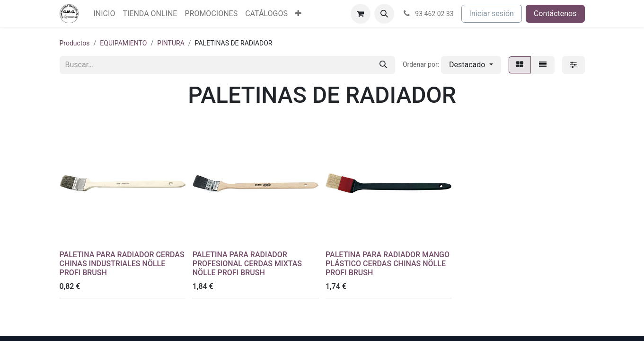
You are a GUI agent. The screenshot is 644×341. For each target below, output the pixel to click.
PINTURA (171, 43)
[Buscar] (383, 65)
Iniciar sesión (492, 13)
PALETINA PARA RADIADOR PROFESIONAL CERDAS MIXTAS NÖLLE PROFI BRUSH (247, 264)
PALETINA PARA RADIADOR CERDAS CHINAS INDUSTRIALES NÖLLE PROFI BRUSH (122, 264)
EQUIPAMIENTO (123, 43)
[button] (384, 14)
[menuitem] (105, 14)
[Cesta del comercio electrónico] (361, 14)
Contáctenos (555, 13)
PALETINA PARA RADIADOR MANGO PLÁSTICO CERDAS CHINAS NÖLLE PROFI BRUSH (388, 264)
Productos (75, 43)
